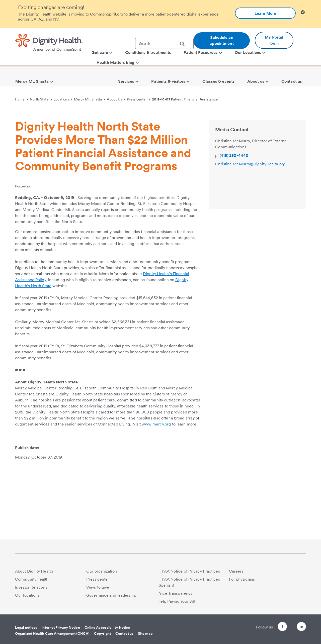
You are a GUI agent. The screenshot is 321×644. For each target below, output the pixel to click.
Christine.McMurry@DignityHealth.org (250, 238)
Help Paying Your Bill (176, 601)
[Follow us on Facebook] (273, 627)
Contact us (124, 633)
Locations (63, 99)
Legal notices (26, 627)
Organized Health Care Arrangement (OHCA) (52, 633)
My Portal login (274, 40)
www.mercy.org (156, 498)
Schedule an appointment (222, 40)
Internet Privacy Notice (61, 627)
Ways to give (98, 587)
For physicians (242, 579)
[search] (184, 44)
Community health (32, 579)
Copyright (102, 633)
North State (41, 99)
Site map (145, 633)
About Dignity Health (34, 571)
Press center (139, 99)
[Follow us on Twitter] (287, 624)
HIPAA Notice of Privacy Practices (189, 571)
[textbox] (164, 43)
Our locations (27, 595)
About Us (116, 99)
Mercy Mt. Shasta (90, 99)
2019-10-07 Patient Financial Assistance (185, 99)
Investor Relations (31, 587)
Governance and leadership (111, 595)
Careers (236, 571)
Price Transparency (175, 593)
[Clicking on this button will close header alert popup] (303, 12)
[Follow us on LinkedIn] (301, 627)
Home (22, 99)
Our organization (102, 571)
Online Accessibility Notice (107, 627)
